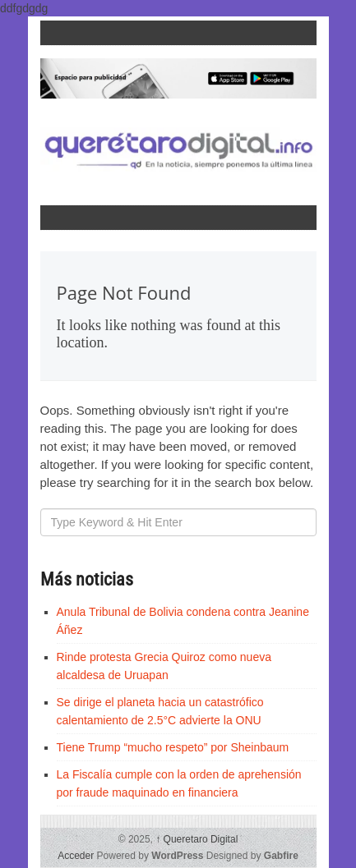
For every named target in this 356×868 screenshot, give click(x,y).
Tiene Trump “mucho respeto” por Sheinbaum (173, 747)
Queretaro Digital (196, 839)
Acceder (76, 856)
